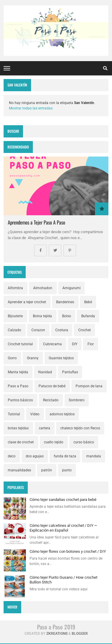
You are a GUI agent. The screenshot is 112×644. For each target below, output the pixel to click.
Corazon (38, 330)
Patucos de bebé (52, 386)
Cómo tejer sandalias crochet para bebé (63, 500)
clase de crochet (21, 442)
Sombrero (77, 400)
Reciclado (51, 400)
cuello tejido (54, 442)
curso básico (84, 442)
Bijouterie (15, 316)
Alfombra (15, 288)
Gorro (12, 358)
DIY (75, 344)
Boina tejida (42, 316)
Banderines (65, 302)
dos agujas (35, 456)
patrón (47, 470)
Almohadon (43, 288)
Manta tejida (18, 372)
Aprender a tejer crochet (27, 302)
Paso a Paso (18, 386)
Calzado (14, 330)
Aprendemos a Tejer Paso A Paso (36, 222)
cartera (45, 428)
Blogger (80, 634)
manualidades (19, 470)
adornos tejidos (62, 414)
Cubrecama (52, 344)
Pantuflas (70, 372)
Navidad (45, 372)
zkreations (57, 634)
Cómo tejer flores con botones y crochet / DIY (68, 551)
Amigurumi (72, 288)
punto (67, 470)
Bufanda (88, 316)
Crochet (85, 330)
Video (35, 414)
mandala (94, 456)
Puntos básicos (20, 400)
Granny (33, 358)
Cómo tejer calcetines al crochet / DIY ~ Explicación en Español (63, 528)
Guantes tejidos (61, 358)
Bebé (88, 302)
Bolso (67, 316)
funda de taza (65, 456)
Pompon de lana (89, 386)
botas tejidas (18, 428)
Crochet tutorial (20, 344)
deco (12, 456)
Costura (62, 330)
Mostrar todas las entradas (31, 108)
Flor (91, 344)
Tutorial (14, 414)
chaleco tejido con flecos (80, 428)
